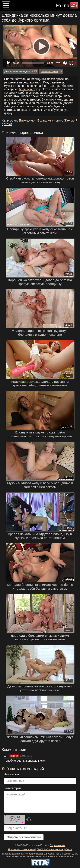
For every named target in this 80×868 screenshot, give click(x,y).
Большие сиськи (50, 120)
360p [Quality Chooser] (58, 62)
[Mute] (65, 63)
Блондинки (27, 120)
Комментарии (49, 71)
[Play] (40, 46)
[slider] (33, 63)
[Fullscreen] (71, 63)
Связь (68, 849)
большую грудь (29, 89)
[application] (40, 46)
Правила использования (21, 849)
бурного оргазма (27, 106)
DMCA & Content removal (50, 849)
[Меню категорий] (6, 5)
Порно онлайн (58, 845)
